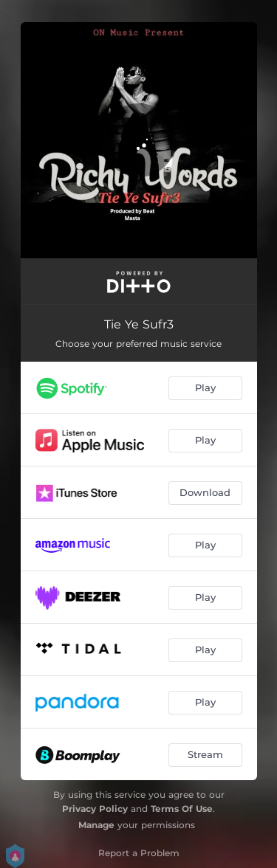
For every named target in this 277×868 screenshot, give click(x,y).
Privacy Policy (95, 809)
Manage (96, 825)
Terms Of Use (182, 809)
